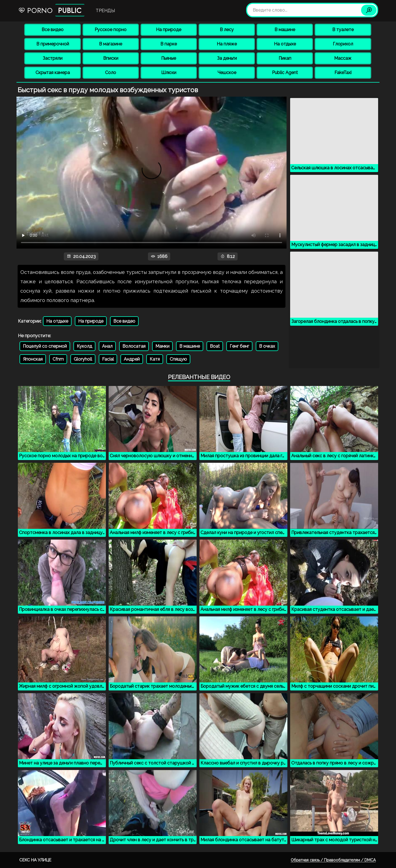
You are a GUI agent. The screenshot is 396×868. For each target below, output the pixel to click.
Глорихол (343, 44)
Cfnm (58, 359)
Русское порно (111, 30)
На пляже (227, 44)
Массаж (343, 58)
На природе (169, 30)
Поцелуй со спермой (45, 346)
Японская (33, 359)
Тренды (105, 11)
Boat (215, 346)
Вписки (111, 58)
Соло (111, 73)
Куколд (84, 346)
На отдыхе (285, 44)
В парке (169, 44)
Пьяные (169, 58)
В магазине (111, 44)
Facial (108, 359)
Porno (51, 10)
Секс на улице (35, 860)
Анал (107, 346)
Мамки (162, 346)
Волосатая (134, 346)
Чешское (227, 73)
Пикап (285, 58)
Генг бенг (239, 346)
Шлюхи (169, 73)
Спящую (178, 359)
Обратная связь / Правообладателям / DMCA (333, 860)
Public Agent (285, 73)
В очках (267, 346)
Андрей (132, 359)
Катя (155, 359)
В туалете (343, 30)
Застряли (53, 58)
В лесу (227, 30)
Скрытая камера (53, 73)
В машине (285, 30)
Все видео (53, 30)
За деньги (227, 58)
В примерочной (53, 44)
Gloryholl (83, 359)
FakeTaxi (343, 73)
